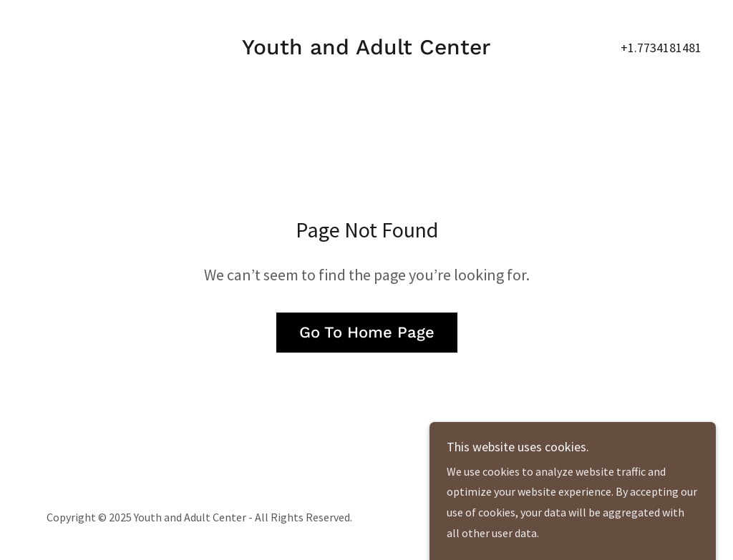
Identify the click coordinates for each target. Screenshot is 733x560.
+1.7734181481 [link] (661, 48)
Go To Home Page (367, 332)
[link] (366, 50)
